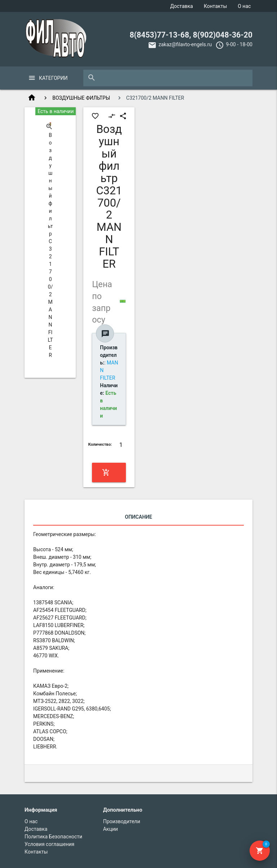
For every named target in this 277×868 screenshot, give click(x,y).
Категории (53, 78)
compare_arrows (112, 116)
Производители (122, 821)
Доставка (182, 6)
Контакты (215, 6)
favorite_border (95, 116)
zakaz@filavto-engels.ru (185, 44)
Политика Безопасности (53, 837)
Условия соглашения (49, 844)
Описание (138, 517)
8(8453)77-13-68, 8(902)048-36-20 (191, 35)
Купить (108, 472)
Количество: (100, 444)
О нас (244, 6)
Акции (111, 829)
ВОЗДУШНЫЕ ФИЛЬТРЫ (81, 98)
